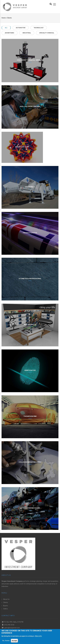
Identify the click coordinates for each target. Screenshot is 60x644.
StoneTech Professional (30, 279)
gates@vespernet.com (12, 628)
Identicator (30, 370)
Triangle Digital (30, 233)
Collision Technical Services (30, 60)
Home (4, 18)
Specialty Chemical (47, 33)
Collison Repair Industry (30, 462)
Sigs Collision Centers (30, 106)
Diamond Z (30, 187)
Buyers (6, 606)
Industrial (27, 33)
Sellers (5, 609)
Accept (14, 641)
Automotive (21, 28)
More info (38, 636)
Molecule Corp (22, 147)
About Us (6, 599)
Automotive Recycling (30, 508)
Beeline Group (30, 324)
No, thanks (6, 641)
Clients (6, 602)
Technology (39, 28)
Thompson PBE (30, 416)
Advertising (10, 33)
